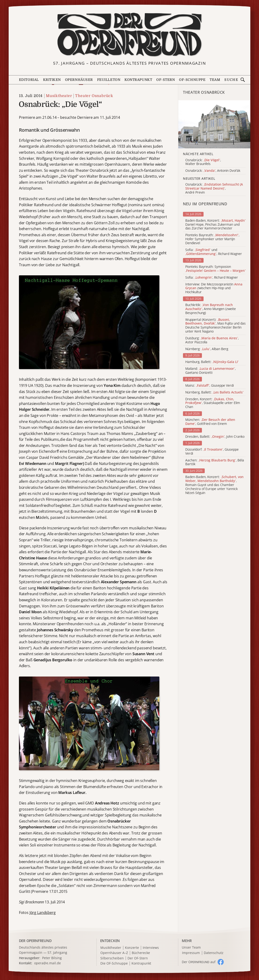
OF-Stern (166, 80)
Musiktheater (59, 96)
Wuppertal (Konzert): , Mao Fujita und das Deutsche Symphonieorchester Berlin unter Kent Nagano (215, 326)
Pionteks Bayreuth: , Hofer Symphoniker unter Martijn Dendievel (212, 239)
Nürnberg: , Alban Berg (207, 349)
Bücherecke (141, 953)
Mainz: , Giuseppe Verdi (210, 386)
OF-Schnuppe (192, 80)
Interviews (151, 948)
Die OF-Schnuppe (114, 963)
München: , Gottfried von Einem (210, 422)
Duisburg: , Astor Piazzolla (212, 340)
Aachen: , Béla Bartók (215, 462)
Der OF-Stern (138, 958)
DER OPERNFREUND (35, 941)
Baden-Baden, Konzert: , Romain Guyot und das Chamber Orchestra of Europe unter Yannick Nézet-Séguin (214, 485)
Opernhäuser (79, 80)
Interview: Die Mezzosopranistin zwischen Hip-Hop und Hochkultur (214, 288)
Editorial (29, 80)
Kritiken (52, 80)
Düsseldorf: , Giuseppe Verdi (212, 452)
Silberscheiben (112, 958)
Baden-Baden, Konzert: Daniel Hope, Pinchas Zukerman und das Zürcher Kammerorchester (215, 224)
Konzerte (132, 948)
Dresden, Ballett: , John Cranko (215, 437)
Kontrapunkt (138, 80)
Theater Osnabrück (94, 96)
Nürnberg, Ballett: (214, 392)
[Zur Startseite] (130, 35)
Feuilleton (109, 80)
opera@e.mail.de (47, 963)
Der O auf (199, 962)
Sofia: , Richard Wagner (212, 278)
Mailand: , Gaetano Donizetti (210, 371)
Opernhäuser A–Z (114, 953)
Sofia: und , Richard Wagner (214, 252)
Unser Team (191, 947)
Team (215, 80)
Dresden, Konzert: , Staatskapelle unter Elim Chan (213, 403)
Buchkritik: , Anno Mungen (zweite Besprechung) (211, 309)
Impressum (191, 953)
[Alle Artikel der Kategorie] (214, 124)
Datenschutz (214, 953)
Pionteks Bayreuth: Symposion (215, 269)
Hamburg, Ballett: (212, 362)
